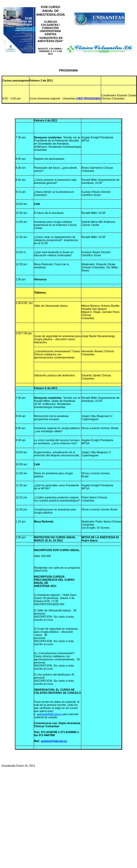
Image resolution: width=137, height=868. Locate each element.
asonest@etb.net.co (49, 714)
